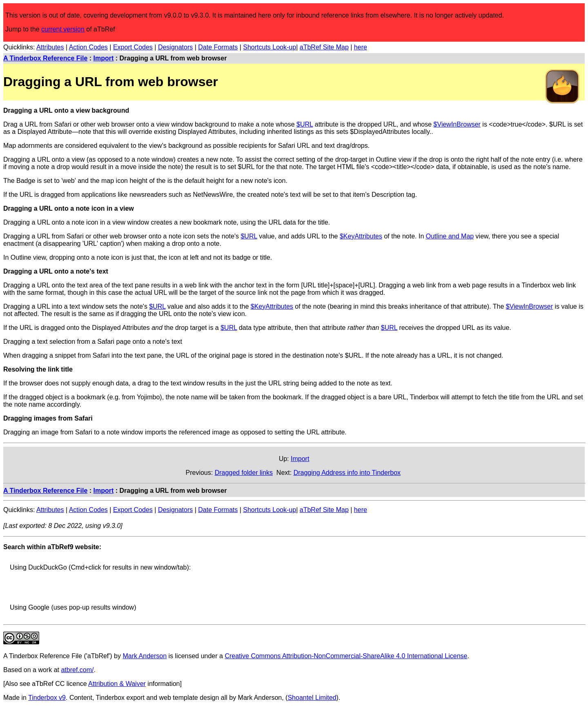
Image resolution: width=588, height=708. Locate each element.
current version (63, 29)
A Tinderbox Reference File (45, 58)
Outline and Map (450, 236)
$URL (305, 124)
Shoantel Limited (312, 698)
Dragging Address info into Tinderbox (347, 473)
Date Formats (218, 47)
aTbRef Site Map (324, 47)
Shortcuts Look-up (269, 47)
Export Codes (133, 47)
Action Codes (88, 47)
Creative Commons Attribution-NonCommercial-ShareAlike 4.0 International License (346, 656)
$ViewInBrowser (457, 124)
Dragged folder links (244, 473)
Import (104, 58)
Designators (175, 47)
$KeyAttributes (361, 236)
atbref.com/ (77, 670)
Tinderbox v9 (47, 698)
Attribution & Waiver (117, 684)
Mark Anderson (145, 656)
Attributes (50, 47)
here (361, 47)
